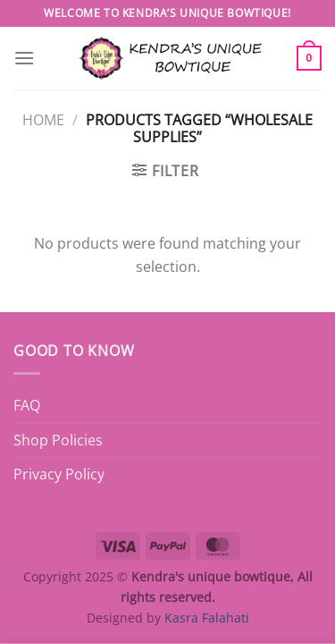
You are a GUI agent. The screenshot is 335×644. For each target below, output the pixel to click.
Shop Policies (58, 440)
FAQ (27, 405)
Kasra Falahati (207, 618)
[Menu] (24, 58)
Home (43, 120)
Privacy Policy (59, 474)
